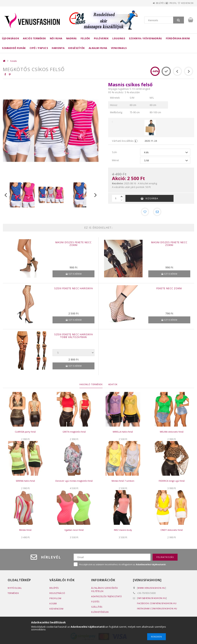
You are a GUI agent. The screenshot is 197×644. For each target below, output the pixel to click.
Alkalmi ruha (98, 48)
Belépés (149, 3)
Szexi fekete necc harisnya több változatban (74, 337)
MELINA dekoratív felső (172, 433)
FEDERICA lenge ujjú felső (172, 482)
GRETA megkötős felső (74, 433)
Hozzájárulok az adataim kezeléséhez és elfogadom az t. (123, 565)
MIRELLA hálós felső (123, 433)
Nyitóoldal (15, 589)
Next (96, 195)
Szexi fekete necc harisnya (74, 289)
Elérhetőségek (100, 613)
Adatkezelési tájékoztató (107, 597)
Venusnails (119, 48)
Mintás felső (25, 531)
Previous (6, 195)
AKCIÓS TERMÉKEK (34, 38)
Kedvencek (185, 3)
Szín (114, 152)
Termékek (13, 594)
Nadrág (71, 38)
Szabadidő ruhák (14, 48)
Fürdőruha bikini (178, 38)
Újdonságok (10, 38)
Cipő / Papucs (39, 48)
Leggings (119, 38)
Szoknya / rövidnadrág (145, 38)
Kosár (53, 604)
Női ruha (56, 38)
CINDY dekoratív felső (172, 531)
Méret (115, 160)
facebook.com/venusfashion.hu (157, 604)
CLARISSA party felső (25, 433)
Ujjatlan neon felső (74, 531)
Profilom (55, 599)
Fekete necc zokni (169, 289)
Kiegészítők (77, 48)
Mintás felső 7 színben (123, 482)
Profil (166, 3)
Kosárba (152, 198)
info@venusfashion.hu (152, 599)
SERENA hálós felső (25, 482)
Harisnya (58, 48)
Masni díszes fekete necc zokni (74, 245)
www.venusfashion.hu (152, 589)
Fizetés (96, 602)
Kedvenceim (56, 609)
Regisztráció (58, 594)
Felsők (85, 38)
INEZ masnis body (123, 531)
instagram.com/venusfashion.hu (157, 609)
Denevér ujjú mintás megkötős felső (74, 482)
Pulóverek (101, 38)
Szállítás (97, 608)
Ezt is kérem (75, 275)
